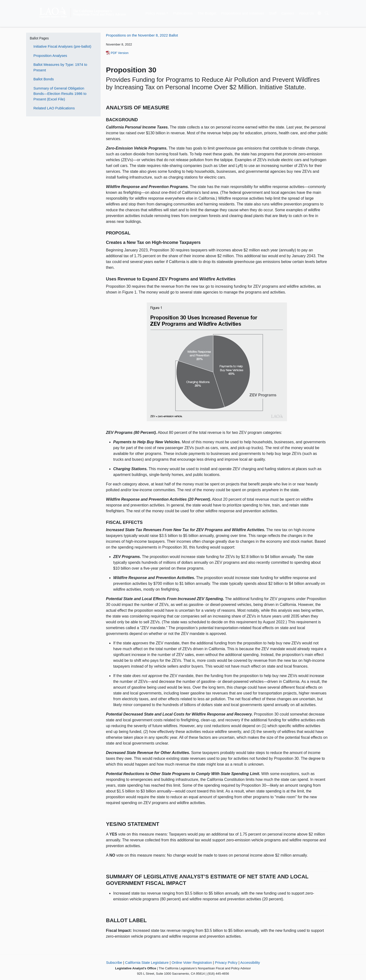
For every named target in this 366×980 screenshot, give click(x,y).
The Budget (207, 13)
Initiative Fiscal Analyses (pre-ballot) (62, 46)
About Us (307, 13)
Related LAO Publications (54, 108)
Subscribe (114, 962)
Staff (273, 13)
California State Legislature (147, 962)
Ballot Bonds (44, 79)
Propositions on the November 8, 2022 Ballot (142, 35)
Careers (288, 13)
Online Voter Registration (192, 962)
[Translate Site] (319, 14)
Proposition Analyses (50, 56)
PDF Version (117, 53)
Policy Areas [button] (156, 13)
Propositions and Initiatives (243, 13)
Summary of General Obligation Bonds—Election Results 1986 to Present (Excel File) (60, 94)
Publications (183, 13)
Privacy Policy (226, 962)
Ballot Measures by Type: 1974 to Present (60, 67)
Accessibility (250, 962)
